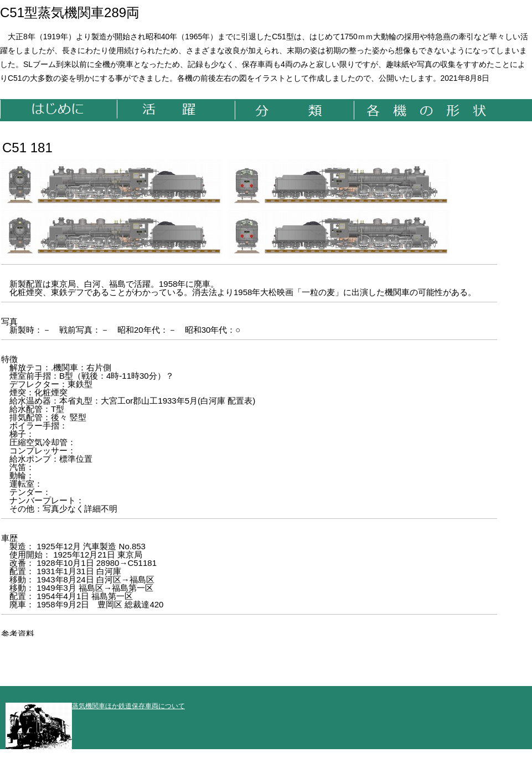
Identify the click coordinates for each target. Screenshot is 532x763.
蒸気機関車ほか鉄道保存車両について (95, 706)
